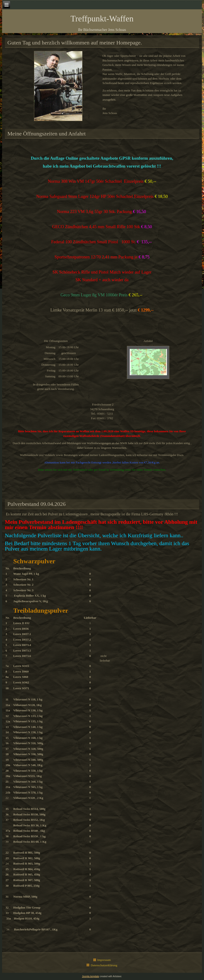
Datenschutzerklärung (104, 965)
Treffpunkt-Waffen (102, 19)
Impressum (104, 960)
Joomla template (90, 976)
